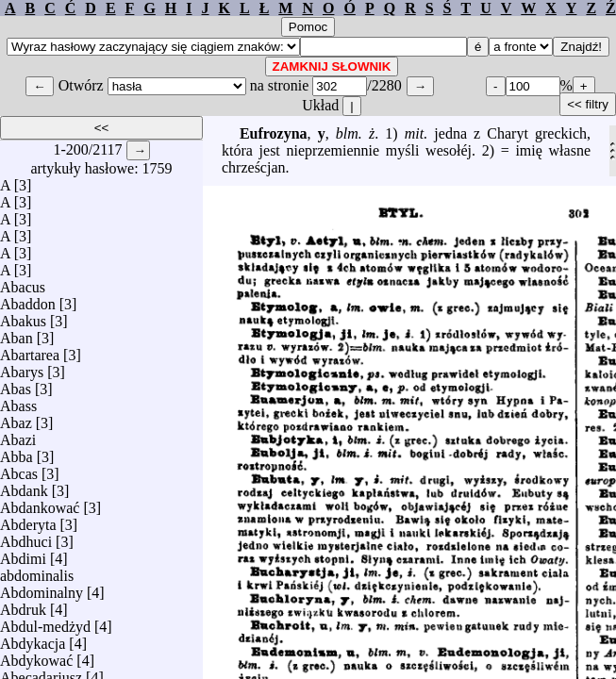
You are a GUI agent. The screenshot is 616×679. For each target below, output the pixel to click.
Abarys (22, 367)
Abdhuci (26, 537)
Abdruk (23, 605)
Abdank (24, 486)
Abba (17, 452)
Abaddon (28, 299)
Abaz (16, 418)
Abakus (23, 316)
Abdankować (40, 503)
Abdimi (23, 554)
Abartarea (30, 350)
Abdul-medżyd (45, 622)
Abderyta (28, 520)
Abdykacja (33, 639)
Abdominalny (42, 588)
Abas (16, 384)
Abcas (19, 469)
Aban (17, 333)
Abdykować (36, 656)
